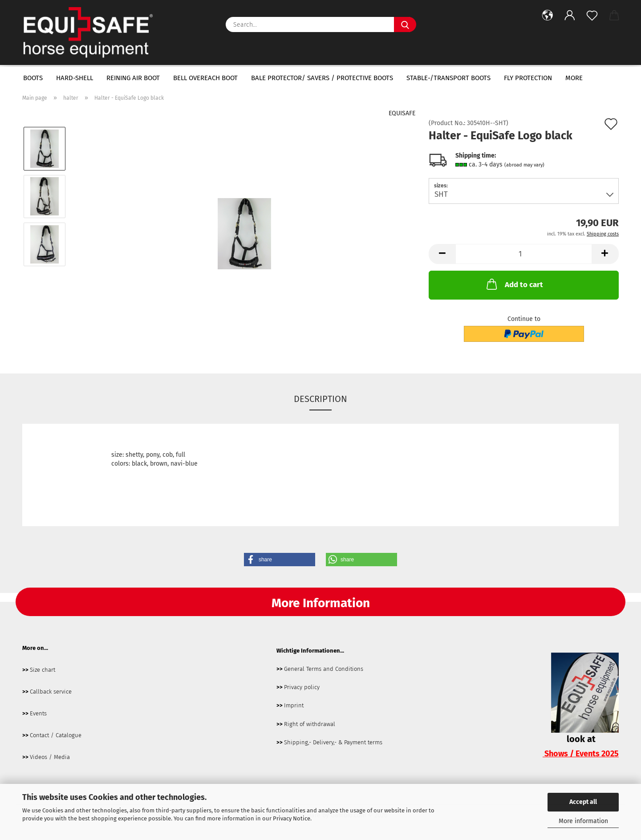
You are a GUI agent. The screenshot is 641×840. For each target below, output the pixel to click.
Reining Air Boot (133, 78)
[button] (548, 16)
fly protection (528, 78)
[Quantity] (524, 254)
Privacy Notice (292, 818)
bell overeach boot (205, 78)
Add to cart (514, 284)
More (574, 78)
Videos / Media (50, 757)
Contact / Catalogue (56, 735)
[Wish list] (592, 16)
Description (320, 399)
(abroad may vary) (524, 165)
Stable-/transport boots (448, 78)
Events (38, 713)
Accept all (583, 802)
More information (583, 821)
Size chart (43, 670)
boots (33, 78)
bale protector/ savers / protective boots (322, 78)
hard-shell (75, 78)
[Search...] (405, 24)
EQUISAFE (402, 113)
